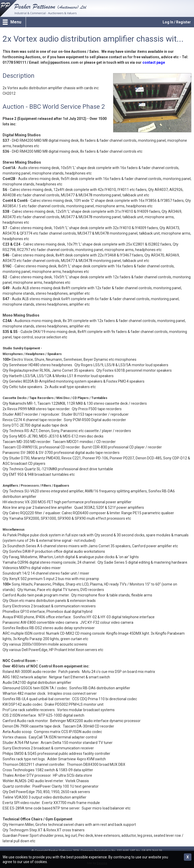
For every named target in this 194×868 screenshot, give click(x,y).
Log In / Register (177, 22)
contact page (154, 62)
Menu (16, 22)
